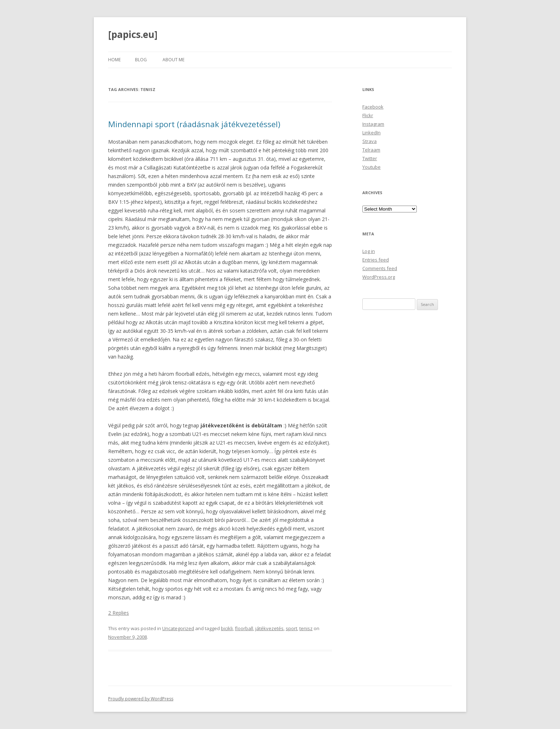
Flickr (368, 115)
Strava (370, 141)
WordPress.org (379, 277)
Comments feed (380, 268)
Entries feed (376, 260)
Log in (369, 251)
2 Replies (119, 613)
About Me (173, 60)
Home (114, 60)
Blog (141, 60)
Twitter (370, 158)
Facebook (373, 107)
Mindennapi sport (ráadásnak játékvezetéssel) (194, 124)
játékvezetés (269, 628)
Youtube (371, 167)
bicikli (227, 628)
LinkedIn (371, 133)
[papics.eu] (133, 34)
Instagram (373, 124)
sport (291, 628)
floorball (244, 628)
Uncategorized (178, 628)
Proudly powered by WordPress (141, 699)
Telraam (371, 150)
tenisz (306, 628)
